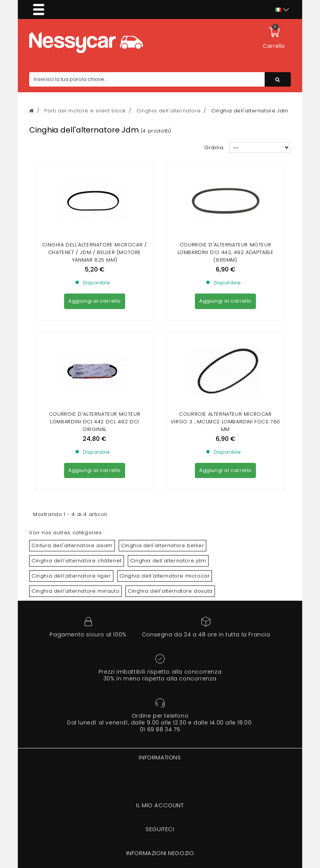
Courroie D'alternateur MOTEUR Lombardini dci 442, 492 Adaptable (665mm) (226, 252)
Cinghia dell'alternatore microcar (165, 576)
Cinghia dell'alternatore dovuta (170, 591)
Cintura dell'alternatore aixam (72, 545)
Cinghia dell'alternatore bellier (162, 545)
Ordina (214, 148)
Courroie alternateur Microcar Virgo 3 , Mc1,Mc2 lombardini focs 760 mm (225, 422)
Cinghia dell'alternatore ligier (71, 576)
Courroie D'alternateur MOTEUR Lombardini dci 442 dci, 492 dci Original (95, 422)
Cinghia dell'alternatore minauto (75, 591)
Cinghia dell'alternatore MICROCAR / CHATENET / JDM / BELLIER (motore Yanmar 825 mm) (94, 252)
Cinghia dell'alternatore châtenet (77, 561)
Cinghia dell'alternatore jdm (168, 561)
